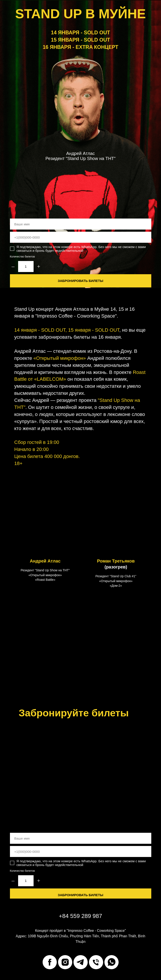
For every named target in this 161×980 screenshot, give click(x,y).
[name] (81, 224)
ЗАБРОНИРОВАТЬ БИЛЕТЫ (81, 281)
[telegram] (81, 962)
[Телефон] (96, 962)
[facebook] (50, 962)
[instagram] (65, 962)
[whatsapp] (112, 962)
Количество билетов (22, 257)
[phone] (81, 237)
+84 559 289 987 (81, 916)
